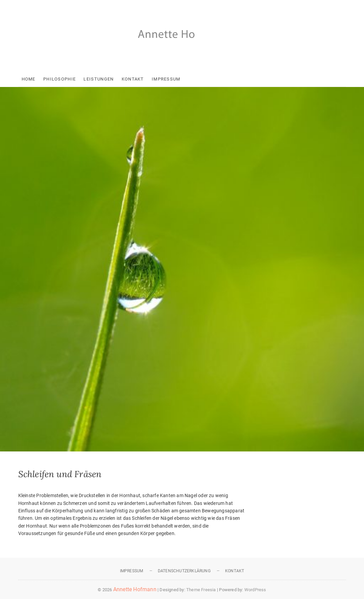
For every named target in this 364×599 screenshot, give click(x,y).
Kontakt (133, 79)
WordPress (255, 590)
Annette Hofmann (135, 589)
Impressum (166, 79)
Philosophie (59, 79)
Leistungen (99, 79)
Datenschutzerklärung (184, 571)
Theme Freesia (201, 590)
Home (29, 79)
